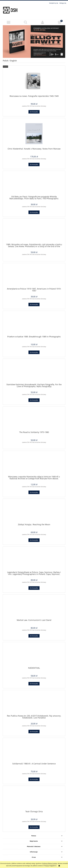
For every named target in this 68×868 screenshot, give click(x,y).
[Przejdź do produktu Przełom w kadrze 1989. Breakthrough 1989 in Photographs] (34, 324)
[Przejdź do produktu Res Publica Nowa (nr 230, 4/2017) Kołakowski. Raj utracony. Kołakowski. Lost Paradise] (34, 703)
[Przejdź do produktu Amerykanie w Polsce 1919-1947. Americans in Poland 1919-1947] (34, 276)
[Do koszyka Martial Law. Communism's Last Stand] (34, 636)
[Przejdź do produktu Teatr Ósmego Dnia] (34, 799)
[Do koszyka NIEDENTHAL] (34, 684)
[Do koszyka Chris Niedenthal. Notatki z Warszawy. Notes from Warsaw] (34, 165)
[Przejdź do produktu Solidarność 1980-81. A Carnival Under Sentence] (34, 751)
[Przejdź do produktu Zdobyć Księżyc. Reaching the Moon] (34, 512)
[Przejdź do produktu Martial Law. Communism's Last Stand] (34, 607)
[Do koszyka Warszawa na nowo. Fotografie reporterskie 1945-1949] (34, 112)
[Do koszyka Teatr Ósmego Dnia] (34, 827)
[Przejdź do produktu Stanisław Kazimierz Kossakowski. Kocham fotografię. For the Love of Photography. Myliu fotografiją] (34, 372)
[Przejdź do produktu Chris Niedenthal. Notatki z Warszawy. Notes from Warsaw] (34, 134)
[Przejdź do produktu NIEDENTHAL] (34, 655)
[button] (8, 22)
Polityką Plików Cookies (50, 863)
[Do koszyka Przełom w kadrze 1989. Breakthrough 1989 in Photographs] (34, 352)
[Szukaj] (25, 22)
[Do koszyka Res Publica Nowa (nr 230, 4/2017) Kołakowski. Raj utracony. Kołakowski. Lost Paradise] (34, 732)
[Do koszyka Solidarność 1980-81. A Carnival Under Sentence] (34, 779)
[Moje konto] (43, 22)
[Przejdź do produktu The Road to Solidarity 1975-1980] (34, 420)
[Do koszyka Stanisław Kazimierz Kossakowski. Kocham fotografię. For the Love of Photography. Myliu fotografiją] (34, 400)
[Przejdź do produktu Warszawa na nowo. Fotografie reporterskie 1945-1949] (34, 81)
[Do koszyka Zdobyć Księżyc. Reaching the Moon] (34, 540)
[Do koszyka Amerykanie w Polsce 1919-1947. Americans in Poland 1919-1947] (34, 305)
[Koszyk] (60, 22)
